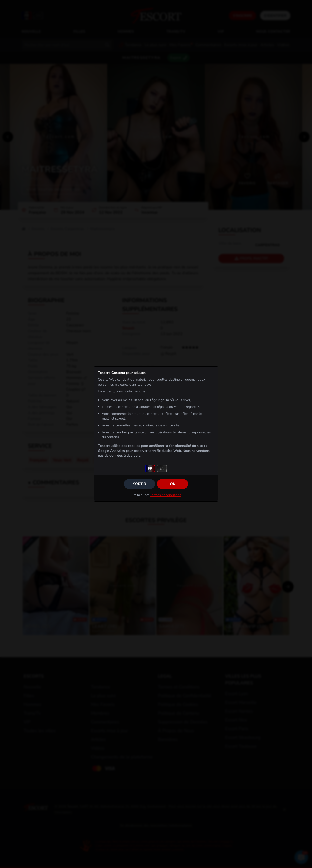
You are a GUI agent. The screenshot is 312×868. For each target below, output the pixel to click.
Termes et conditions (166, 495)
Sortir (139, 484)
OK (173, 484)
